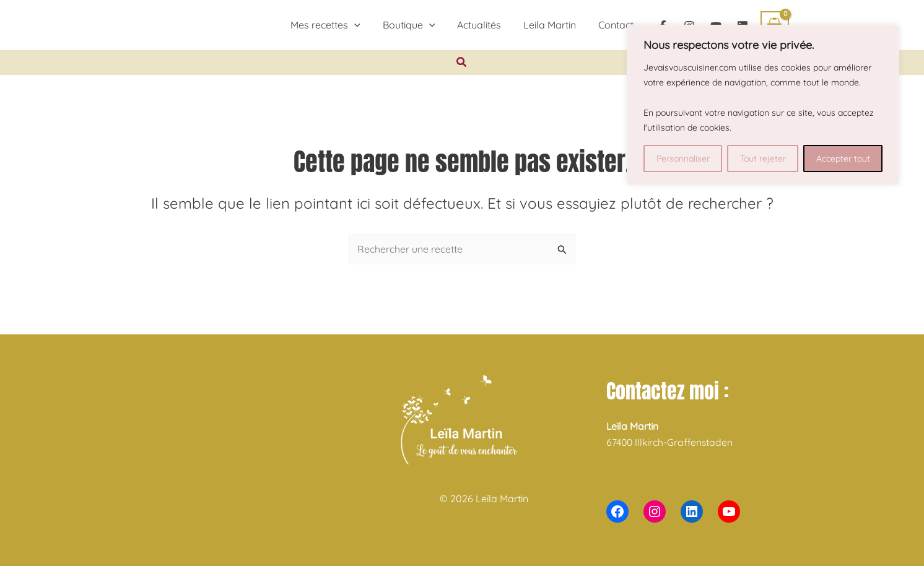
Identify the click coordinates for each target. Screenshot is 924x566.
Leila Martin (547, 25)
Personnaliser (683, 159)
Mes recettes (330, 25)
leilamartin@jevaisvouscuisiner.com (687, 458)
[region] (763, 105)
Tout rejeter (763, 159)
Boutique (412, 25)
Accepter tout (843, 159)
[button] (359, 25)
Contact (611, 25)
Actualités (479, 25)
